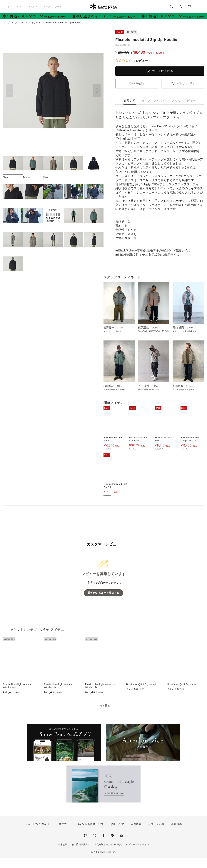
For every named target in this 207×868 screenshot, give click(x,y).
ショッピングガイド (37, 834)
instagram (86, 846)
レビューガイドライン (137, 854)
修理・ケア (117, 834)
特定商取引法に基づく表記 (108, 854)
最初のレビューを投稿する (103, 603)
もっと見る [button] (103, 715)
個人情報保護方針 (81, 854)
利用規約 (63, 854)
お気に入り (181, 9)
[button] (97, 91)
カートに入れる (163, 71)
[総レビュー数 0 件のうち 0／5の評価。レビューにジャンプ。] (132, 61)
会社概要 (177, 834)
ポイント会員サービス (90, 834)
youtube (121, 846)
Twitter (95, 846)
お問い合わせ (156, 834)
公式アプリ (63, 834)
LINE (112, 846)
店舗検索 (136, 834)
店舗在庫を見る (137, 83)
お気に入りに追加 (186, 83)
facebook (103, 846)
